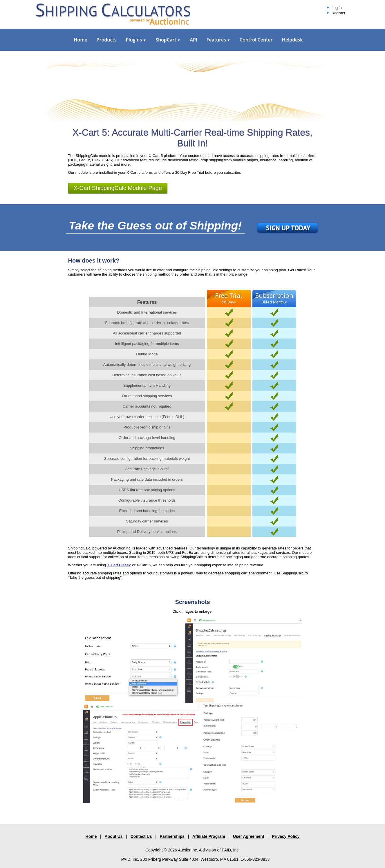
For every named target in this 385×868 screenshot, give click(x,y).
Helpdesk (292, 40)
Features (218, 40)
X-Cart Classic (119, 565)
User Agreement (249, 836)
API (193, 40)
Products (107, 40)
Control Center (256, 40)
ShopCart (168, 40)
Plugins (136, 40)
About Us (113, 836)
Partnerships (172, 836)
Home (81, 40)
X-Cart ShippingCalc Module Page (118, 188)
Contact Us (141, 836)
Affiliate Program (209, 836)
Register (338, 13)
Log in (337, 8)
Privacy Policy (286, 836)
